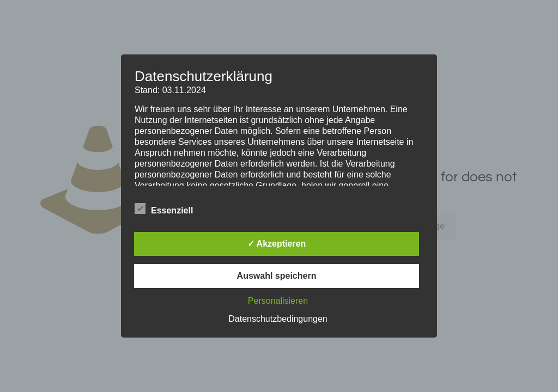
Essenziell (164, 209)
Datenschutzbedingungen (278, 319)
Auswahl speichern (277, 276)
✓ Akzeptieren (277, 244)
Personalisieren (278, 301)
